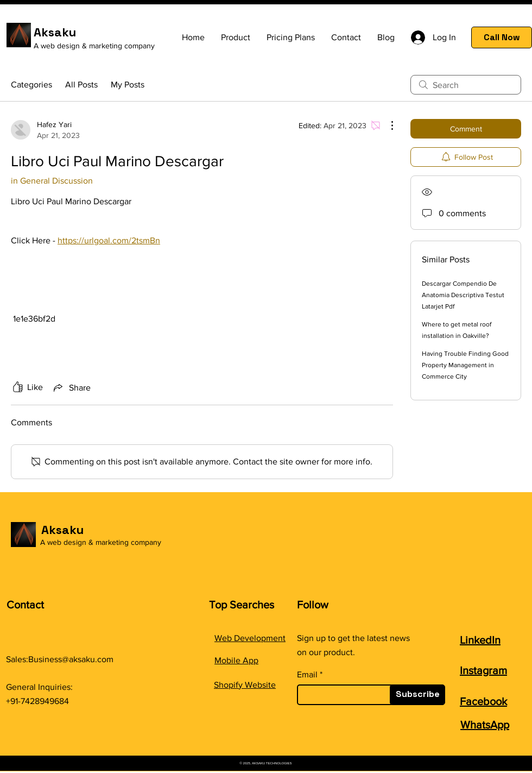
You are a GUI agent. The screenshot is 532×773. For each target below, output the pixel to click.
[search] (466, 85)
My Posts (128, 84)
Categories (31, 84)
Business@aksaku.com (71, 659)
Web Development (250, 638)
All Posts (81, 84)
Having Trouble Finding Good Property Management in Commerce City (465, 365)
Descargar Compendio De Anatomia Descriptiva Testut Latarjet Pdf (463, 295)
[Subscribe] (417, 695)
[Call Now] (502, 37)
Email (307, 675)
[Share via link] (71, 387)
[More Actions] (387, 125)
